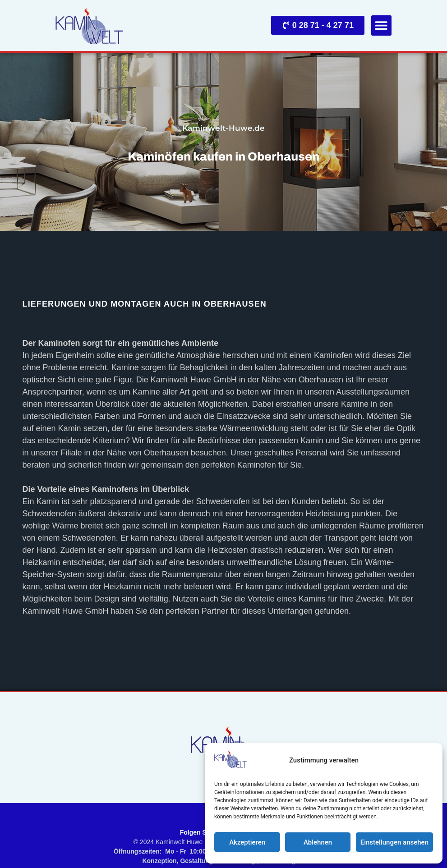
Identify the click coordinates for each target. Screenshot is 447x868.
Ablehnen (318, 842)
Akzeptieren (247, 842)
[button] (381, 25)
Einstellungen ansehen (394, 842)
